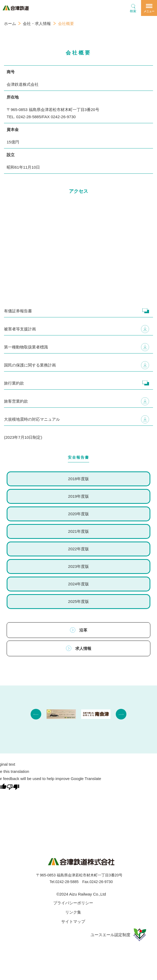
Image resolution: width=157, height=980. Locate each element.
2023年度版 (78, 566)
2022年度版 (78, 549)
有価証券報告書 (18, 311)
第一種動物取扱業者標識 (26, 347)
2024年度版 (78, 584)
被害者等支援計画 (20, 329)
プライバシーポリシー (73, 903)
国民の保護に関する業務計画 (30, 365)
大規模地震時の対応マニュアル (32, 419)
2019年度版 (78, 496)
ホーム (10, 24)
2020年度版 (78, 514)
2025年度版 (78, 601)
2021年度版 (78, 531)
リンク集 (73, 912)
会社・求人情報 (37, 24)
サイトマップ (73, 921)
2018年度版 (78, 479)
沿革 (79, 630)
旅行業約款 (14, 383)
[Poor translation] (13, 786)
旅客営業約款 (16, 401)
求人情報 (79, 648)
